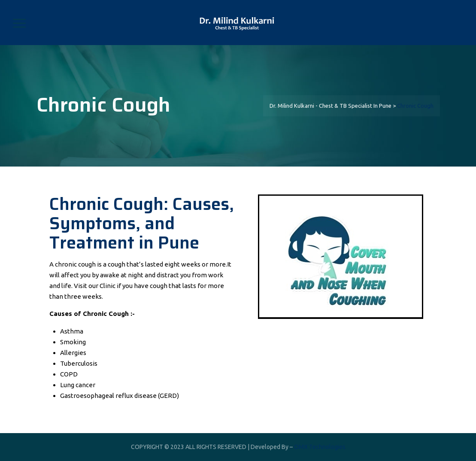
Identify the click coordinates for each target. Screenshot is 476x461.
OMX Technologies (320, 447)
